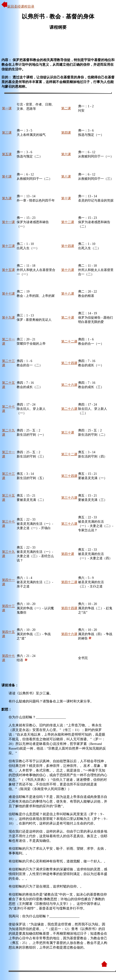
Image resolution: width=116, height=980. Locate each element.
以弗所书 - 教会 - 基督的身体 (58, 16)
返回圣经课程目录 (18, 7)
